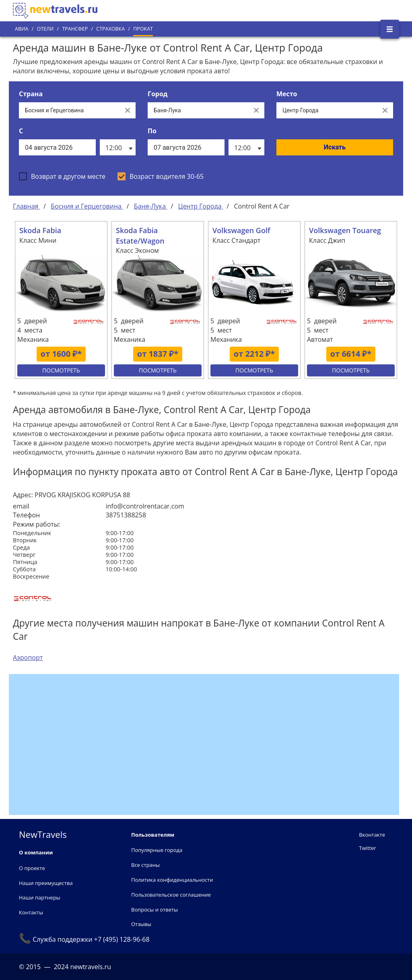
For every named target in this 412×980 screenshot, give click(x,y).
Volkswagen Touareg (345, 230)
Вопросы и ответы (154, 910)
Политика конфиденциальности (172, 880)
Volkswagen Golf (241, 230)
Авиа (22, 29)
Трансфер (75, 29)
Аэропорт (28, 657)
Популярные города (157, 850)
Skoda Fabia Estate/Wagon (140, 236)
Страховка (110, 29)
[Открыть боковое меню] (390, 29)
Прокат (143, 29)
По (152, 131)
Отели (45, 29)
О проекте (32, 868)
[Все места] (327, 110)
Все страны (145, 865)
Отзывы (141, 924)
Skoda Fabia (40, 230)
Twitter (367, 848)
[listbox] (118, 147)
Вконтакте (372, 835)
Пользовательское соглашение (171, 895)
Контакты (31, 912)
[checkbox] (62, 176)
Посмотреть (61, 370)
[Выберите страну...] (69, 110)
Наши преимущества (46, 883)
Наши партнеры (40, 897)
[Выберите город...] (198, 110)
